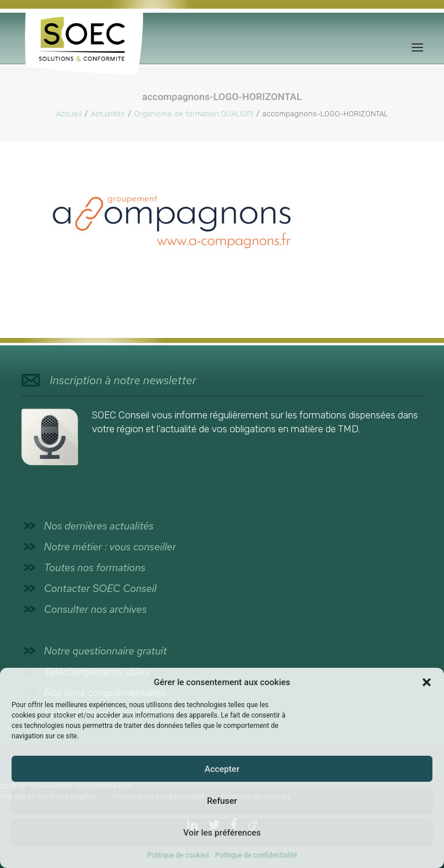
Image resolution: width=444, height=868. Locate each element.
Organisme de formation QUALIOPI (194, 114)
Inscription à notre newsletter (123, 380)
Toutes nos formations (95, 567)
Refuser (222, 801)
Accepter (222, 769)
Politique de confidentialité (256, 855)
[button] (427, 682)
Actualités (108, 114)
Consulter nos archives (95, 609)
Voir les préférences (222, 833)
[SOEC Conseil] (84, 47)
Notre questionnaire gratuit (106, 651)
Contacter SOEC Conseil (100, 588)
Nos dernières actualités (99, 526)
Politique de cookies (178, 855)
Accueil (69, 114)
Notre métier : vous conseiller (110, 547)
